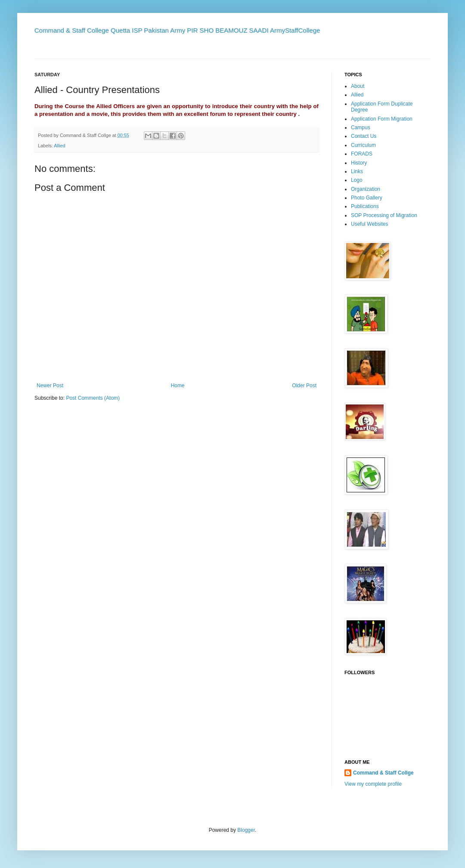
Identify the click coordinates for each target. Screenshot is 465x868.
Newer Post (50, 386)
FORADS (362, 154)
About (358, 86)
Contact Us (364, 136)
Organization (366, 189)
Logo (357, 180)
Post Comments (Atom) (93, 398)
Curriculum (363, 145)
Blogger (246, 830)
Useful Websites (369, 224)
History (359, 163)
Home (178, 386)
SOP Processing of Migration (384, 215)
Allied (59, 146)
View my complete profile (373, 784)
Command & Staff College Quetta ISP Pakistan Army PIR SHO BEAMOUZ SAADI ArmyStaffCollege (177, 30)
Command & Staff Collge (383, 773)
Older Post (304, 386)
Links (357, 171)
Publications (365, 206)
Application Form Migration (382, 119)
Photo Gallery (367, 198)
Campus (361, 128)
